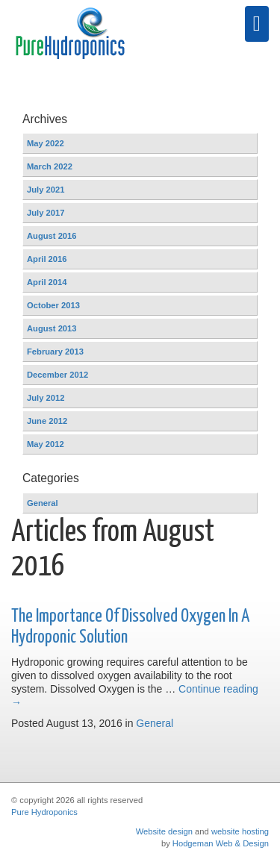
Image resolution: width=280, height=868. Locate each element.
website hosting (240, 831)
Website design (164, 831)
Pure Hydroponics (44, 812)
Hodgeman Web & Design (221, 843)
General (155, 723)
